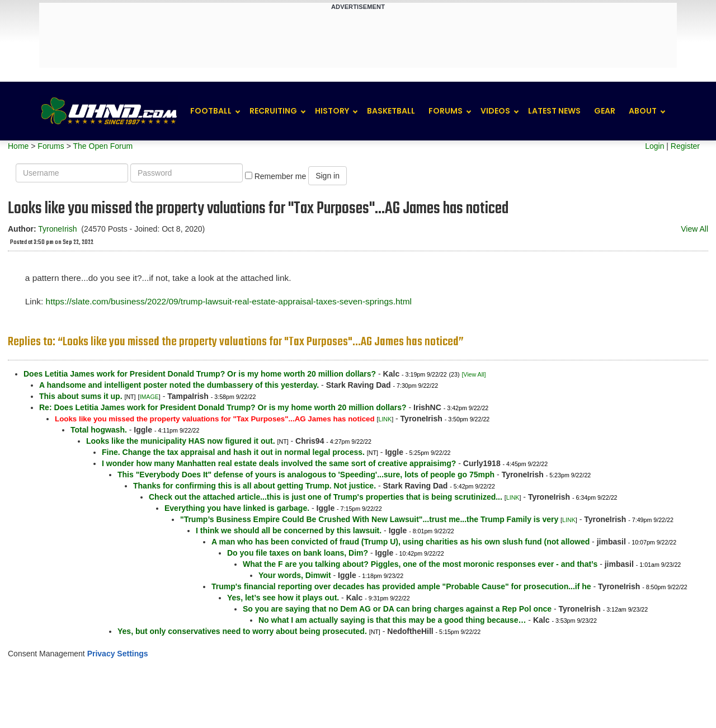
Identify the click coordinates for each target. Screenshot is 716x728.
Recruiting (273, 111)
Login (654, 146)
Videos (495, 111)
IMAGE (149, 397)
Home (18, 146)
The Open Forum (103, 146)
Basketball (391, 111)
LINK (385, 419)
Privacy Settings (118, 654)
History (332, 111)
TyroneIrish (57, 229)
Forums (446, 111)
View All (694, 229)
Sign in (328, 176)
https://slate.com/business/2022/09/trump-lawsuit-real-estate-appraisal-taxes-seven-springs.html (229, 301)
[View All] (474, 374)
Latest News (554, 111)
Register (685, 146)
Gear (605, 111)
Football (211, 111)
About (643, 111)
